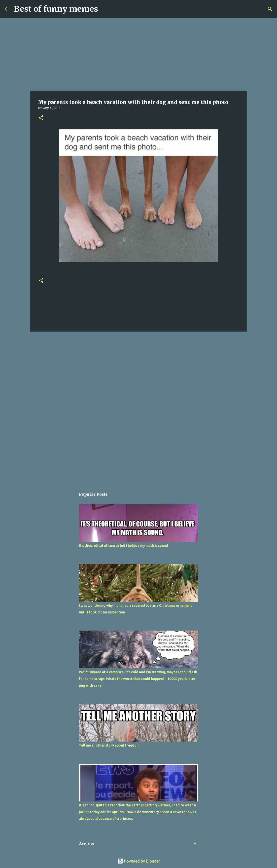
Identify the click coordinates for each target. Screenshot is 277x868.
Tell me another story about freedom (109, 745)
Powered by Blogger (138, 861)
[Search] (270, 9)
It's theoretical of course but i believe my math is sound (123, 546)
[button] (41, 118)
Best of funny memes (56, 9)
